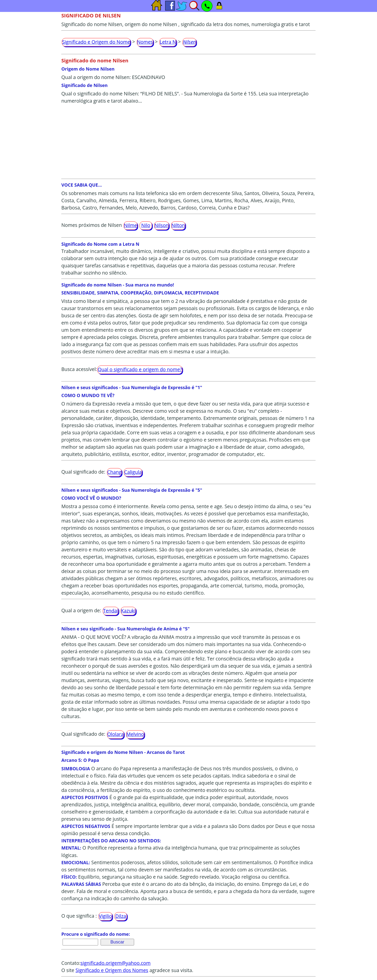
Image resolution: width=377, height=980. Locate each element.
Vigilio (105, 916)
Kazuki (128, 611)
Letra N (168, 42)
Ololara (115, 734)
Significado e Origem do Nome (96, 42)
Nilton (178, 225)
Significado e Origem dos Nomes (112, 970)
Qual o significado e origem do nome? (140, 369)
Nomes (145, 42)
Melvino (135, 734)
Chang (114, 472)
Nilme (131, 225)
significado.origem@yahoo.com (115, 963)
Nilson (162, 225)
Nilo (146, 225)
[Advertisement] (188, 141)
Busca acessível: (79, 369)
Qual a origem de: (81, 610)
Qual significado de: (83, 472)
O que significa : (79, 916)
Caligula (133, 472)
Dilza (121, 916)
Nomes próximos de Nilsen (92, 225)
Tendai (111, 611)
